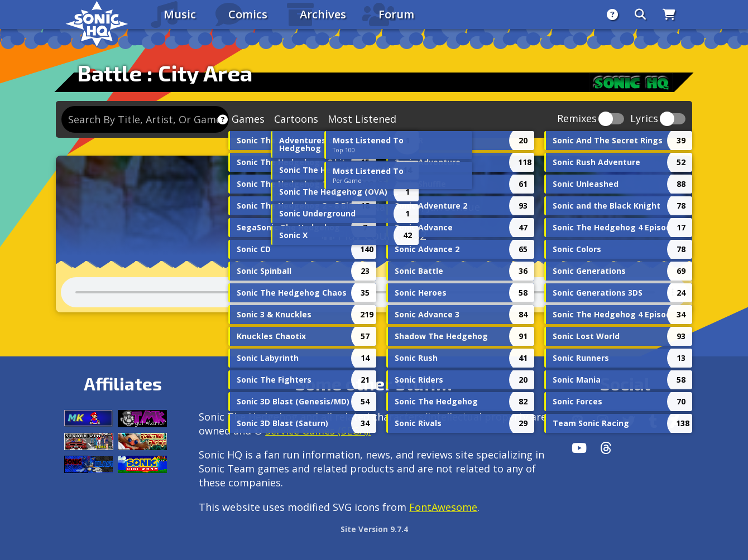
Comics (248, 14)
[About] (612, 15)
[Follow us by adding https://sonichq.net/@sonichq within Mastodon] (577, 421)
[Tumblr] (653, 421)
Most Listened (362, 119)
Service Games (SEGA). (318, 431)
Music (180, 14)
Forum (396, 14)
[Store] (669, 15)
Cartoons (296, 119)
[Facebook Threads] (606, 448)
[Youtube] (579, 448)
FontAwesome (443, 507)
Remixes (577, 119)
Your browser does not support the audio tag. (374, 292)
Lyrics (644, 119)
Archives (323, 14)
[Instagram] (603, 421)
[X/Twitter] (629, 421)
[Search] (640, 15)
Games (248, 119)
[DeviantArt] (675, 421)
